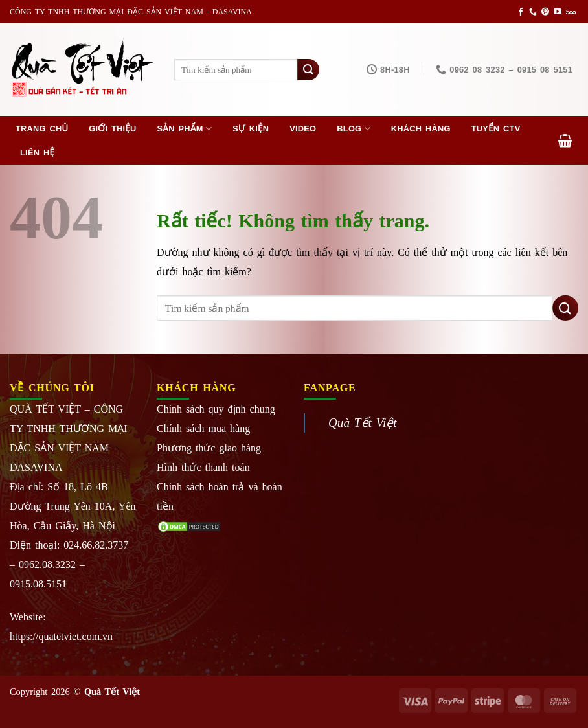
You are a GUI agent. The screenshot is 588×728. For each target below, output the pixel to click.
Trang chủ (42, 129)
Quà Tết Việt (363, 423)
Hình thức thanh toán (203, 467)
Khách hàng (421, 129)
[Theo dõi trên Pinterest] (545, 12)
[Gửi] (308, 70)
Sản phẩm (185, 129)
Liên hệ (37, 153)
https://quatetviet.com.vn (61, 636)
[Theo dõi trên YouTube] (558, 12)
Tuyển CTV (496, 129)
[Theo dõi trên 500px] (571, 12)
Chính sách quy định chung (216, 409)
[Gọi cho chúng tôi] (533, 12)
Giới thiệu (112, 129)
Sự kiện (251, 129)
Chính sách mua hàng (203, 428)
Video (303, 129)
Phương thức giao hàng (209, 448)
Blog (353, 129)
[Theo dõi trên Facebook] (521, 12)
